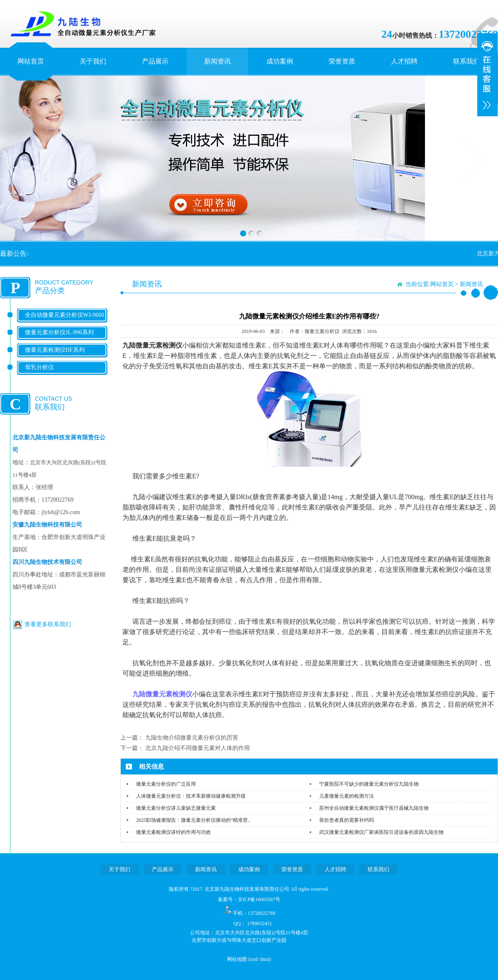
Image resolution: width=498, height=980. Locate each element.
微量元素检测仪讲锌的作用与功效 (173, 832)
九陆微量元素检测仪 (162, 694)
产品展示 (155, 61)
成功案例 (280, 61)
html (265, 959)
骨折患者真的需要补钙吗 (347, 820)
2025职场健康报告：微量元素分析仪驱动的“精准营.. (193, 820)
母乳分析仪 (39, 367)
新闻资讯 (217, 61)
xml (254, 959)
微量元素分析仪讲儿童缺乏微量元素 (176, 808)
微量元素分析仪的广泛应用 (166, 784)
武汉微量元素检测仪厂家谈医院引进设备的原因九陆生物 (381, 832)
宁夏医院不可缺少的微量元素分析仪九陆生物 (369, 784)
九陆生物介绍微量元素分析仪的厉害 (192, 738)
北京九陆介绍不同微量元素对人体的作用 (198, 748)
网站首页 (31, 61)
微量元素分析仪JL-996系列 (59, 332)
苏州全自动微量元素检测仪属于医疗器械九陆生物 (374, 808)
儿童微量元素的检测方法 (347, 796)
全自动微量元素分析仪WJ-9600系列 (65, 322)
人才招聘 (404, 61)
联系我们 (466, 61)
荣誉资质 (342, 61)
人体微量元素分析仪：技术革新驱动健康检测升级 (191, 796)
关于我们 (93, 61)
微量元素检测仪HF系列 (55, 350)
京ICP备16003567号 (259, 899)
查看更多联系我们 (48, 624)
